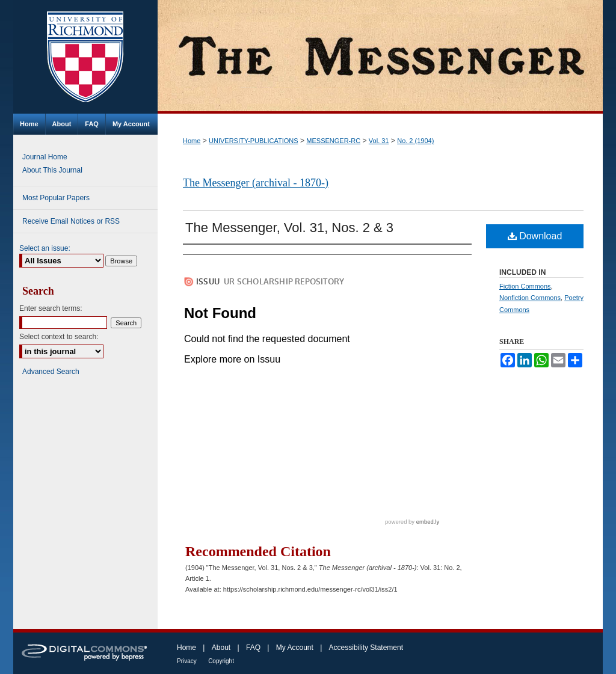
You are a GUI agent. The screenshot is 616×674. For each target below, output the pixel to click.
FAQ (253, 648)
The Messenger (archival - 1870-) (256, 183)
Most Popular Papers (56, 198)
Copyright (221, 661)
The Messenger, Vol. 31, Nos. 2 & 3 (289, 228)
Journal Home (45, 157)
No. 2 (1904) (415, 141)
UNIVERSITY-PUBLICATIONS (254, 141)
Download (535, 236)
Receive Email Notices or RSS (71, 221)
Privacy (187, 661)
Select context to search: (59, 337)
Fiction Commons (525, 286)
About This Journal (52, 170)
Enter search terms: (51, 308)
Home (192, 141)
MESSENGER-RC (333, 141)
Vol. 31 (379, 141)
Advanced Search (51, 372)
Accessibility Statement (366, 648)
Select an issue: (45, 248)
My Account (295, 648)
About (221, 648)
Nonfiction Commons (530, 298)
